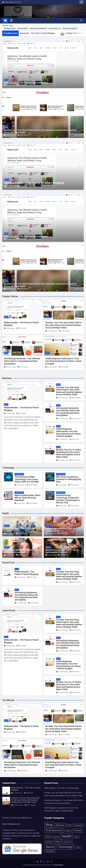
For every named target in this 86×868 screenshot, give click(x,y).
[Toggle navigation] (11, 20)
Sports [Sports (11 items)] (50, 847)
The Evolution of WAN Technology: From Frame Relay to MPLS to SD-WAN (27, 479)
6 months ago (51, 367)
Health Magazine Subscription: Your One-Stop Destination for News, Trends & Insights (63, 361)
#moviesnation (23, 29)
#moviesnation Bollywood (38, 29)
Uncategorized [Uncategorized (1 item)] (50, 851)
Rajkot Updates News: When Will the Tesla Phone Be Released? (27, 498)
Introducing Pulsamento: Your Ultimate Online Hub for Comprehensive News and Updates (22, 361)
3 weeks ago (9, 85)
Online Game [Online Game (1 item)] (68, 842)
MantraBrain (59, 865)
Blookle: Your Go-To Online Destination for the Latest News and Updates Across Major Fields (69, 453)
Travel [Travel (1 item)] (78, 847)
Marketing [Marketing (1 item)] (49, 842)
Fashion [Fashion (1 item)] (68, 831)
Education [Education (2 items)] (79, 825)
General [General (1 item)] (56, 837)
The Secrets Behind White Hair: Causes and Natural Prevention (22, 551)
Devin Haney (23, 135)
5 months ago (10, 135)
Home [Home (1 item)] (76, 837)
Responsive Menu (81, 2)
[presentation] (6, 166)
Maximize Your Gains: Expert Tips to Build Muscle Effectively (62, 551)
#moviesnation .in (55, 29)
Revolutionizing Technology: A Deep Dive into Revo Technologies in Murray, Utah (68, 499)
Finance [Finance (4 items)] (78, 831)
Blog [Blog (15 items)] (49, 825)
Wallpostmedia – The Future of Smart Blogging (26, 83)
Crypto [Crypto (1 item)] (70, 825)
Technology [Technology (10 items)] (65, 847)
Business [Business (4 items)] (60, 825)
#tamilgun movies (10, 29)
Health (7, 526)
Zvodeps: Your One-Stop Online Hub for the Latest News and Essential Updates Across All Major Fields (63, 325)
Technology (19, 474)
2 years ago (20, 485)
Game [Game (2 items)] (48, 837)
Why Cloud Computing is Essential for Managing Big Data (69, 479)
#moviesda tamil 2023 (70, 29)
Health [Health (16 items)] (67, 836)
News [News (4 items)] (58, 842)
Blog (6, 80)
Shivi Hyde (21, 85)
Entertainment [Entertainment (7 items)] (54, 830)
